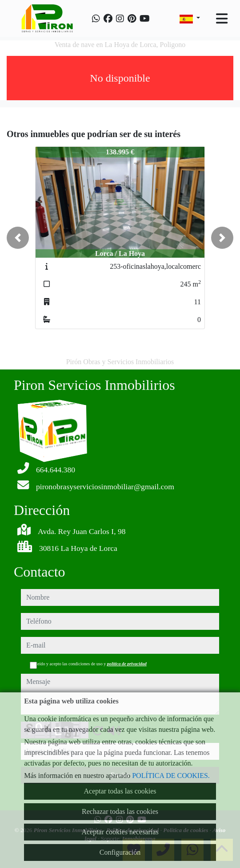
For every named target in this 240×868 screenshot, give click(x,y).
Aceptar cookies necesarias (120, 832)
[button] (18, 238)
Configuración (120, 852)
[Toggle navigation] (222, 19)
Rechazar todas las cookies (120, 811)
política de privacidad (127, 664)
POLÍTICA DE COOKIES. (171, 776)
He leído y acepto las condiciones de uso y (88, 664)
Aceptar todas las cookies (120, 791)
